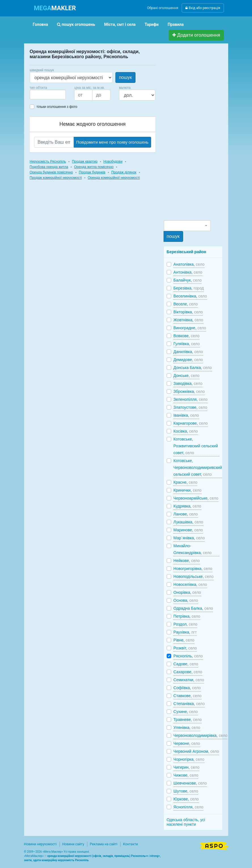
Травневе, (188, 720)
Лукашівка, (188, 522)
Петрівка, (187, 616)
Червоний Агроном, (196, 751)
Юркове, (186, 799)
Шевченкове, (190, 783)
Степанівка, (189, 704)
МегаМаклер (34, 856)
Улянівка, (187, 727)
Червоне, (187, 743)
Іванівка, (186, 415)
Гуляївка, (187, 344)
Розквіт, (185, 648)
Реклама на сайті (104, 844)
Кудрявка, (187, 506)
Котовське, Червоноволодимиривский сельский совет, (198, 467)
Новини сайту (73, 844)
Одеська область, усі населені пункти (186, 822)
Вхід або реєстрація (203, 8)
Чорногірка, (189, 759)
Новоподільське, (193, 576)
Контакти (131, 844)
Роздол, (186, 624)
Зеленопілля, (190, 399)
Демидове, (188, 360)
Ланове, (186, 514)
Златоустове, (190, 407)
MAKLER (55, 8)
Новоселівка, (190, 584)
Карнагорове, (191, 423)
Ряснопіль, (188, 656)
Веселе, (186, 304)
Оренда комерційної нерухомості (114, 178)
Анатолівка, (189, 264)
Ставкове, (188, 696)
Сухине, (186, 712)
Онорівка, (187, 592)
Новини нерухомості (40, 844)
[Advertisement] (206, 134)
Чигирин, (187, 767)
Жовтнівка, (188, 320)
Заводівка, (188, 383)
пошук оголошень (76, 24)
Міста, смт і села (120, 24)
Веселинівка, (190, 296)
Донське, (187, 376)
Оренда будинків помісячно (51, 172)
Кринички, (188, 490)
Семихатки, (189, 680)
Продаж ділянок (124, 172)
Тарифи (152, 24)
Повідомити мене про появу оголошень (112, 142)
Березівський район (187, 252)
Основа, (186, 600)
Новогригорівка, (193, 569)
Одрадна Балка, (193, 608)
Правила (176, 24)
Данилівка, (188, 352)
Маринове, (188, 530)
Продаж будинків (92, 172)
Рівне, (184, 640)
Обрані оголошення (163, 8)
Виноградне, (190, 328)
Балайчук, (188, 280)
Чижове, (186, 775)
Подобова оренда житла (49, 167)
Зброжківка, (189, 391)
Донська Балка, (193, 368)
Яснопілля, (188, 807)
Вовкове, (187, 336)
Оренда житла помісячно (94, 167)
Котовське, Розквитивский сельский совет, (196, 446)
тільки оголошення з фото (57, 107)
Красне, (185, 482)
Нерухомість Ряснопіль (48, 162)
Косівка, (186, 431)
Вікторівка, (188, 312)
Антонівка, (188, 272)
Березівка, (189, 288)
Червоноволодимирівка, (200, 735)
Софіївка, (187, 688)
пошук (125, 77)
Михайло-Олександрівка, (192, 549)
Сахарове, (188, 672)
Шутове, (186, 791)
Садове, (186, 664)
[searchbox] (40, 95)
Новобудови (113, 162)
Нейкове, (187, 561)
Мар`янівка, (189, 538)
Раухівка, (185, 632)
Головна (41, 24)
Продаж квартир (85, 162)
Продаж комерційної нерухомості (56, 178)
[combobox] (48, 95)
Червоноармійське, (196, 498)
